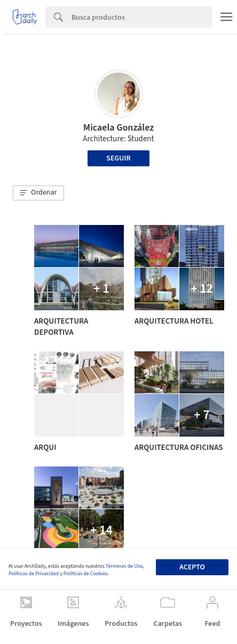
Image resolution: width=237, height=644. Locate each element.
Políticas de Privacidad (34, 574)
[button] (38, 193)
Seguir (118, 158)
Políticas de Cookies (86, 574)
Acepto (192, 567)
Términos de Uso (124, 566)
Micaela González (119, 128)
